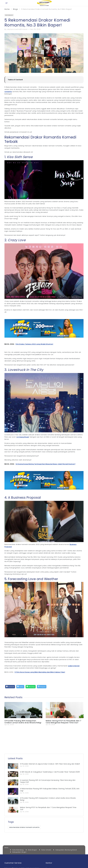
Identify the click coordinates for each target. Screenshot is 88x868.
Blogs (15, 9)
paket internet (74, 666)
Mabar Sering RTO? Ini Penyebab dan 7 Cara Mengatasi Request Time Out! (63, 722)
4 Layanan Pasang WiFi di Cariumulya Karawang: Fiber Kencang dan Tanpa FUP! (48, 781)
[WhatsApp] (31, 687)
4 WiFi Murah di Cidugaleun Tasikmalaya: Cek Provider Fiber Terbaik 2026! (50, 772)
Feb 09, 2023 (35, 29)
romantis (8, 92)
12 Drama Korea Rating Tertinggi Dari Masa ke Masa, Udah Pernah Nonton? (46, 464)
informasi (9, 15)
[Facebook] (10, 687)
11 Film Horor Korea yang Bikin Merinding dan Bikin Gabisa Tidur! (40, 672)
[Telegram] (42, 687)
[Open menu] (7, 3)
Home (7, 9)
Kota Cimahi (46, 850)
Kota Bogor (33, 850)
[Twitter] (20, 687)
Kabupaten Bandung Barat (66, 850)
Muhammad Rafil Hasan (18, 29)
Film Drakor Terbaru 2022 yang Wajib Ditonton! (34, 344)
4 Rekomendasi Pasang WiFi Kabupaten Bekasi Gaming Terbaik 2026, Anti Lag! (50, 790)
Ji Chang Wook (23, 437)
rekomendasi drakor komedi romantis (24, 827)
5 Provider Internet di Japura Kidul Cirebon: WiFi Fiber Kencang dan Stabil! (50, 764)
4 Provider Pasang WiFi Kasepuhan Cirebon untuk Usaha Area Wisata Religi (23, 722)
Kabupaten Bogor (19, 852)
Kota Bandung (18, 850)
